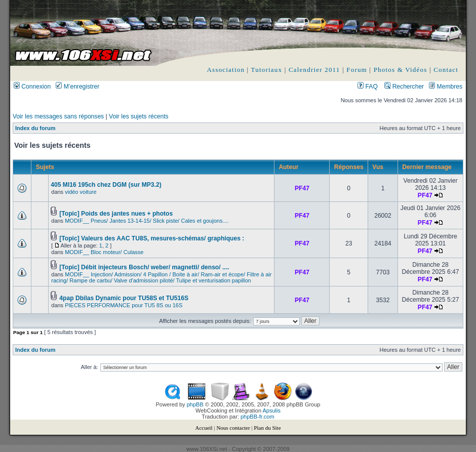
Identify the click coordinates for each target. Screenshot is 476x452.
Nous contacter (233, 428)
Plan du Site (267, 428)
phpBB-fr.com (257, 417)
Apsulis (272, 410)
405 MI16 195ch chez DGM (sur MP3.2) (106, 185)
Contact (446, 70)
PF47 (302, 188)
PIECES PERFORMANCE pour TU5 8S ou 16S (124, 305)
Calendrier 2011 (314, 70)
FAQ (368, 87)
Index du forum (35, 128)
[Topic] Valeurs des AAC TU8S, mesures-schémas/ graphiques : (152, 238)
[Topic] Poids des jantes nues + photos (116, 214)
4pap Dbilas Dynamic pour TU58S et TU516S (124, 298)
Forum (357, 70)
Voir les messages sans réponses (58, 116)
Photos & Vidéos (401, 70)
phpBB (195, 404)
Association (226, 70)
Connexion (32, 87)
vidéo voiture (81, 192)
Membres (446, 87)
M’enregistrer (77, 87)
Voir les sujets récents (139, 116)
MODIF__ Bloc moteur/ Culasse (104, 252)
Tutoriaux (267, 70)
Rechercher (404, 87)
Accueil (204, 428)
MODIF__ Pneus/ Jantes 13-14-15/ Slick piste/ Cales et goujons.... (147, 221)
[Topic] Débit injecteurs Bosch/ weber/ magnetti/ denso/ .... (144, 267)
